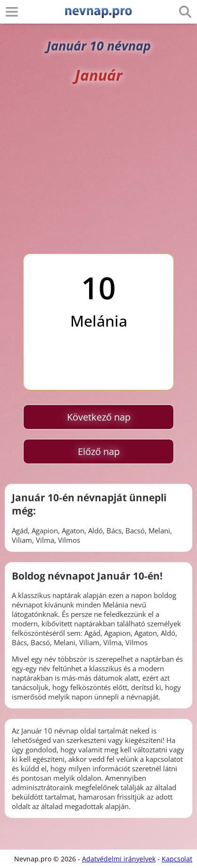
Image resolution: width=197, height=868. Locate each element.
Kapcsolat (177, 859)
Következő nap (99, 417)
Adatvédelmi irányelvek (119, 859)
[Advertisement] (98, 169)
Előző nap (99, 451)
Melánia (99, 321)
